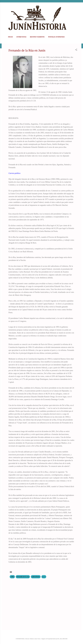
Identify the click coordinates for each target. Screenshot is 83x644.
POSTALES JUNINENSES (56, 37)
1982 (12, 577)
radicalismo (36, 577)
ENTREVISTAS (21, 37)
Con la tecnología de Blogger (41, 634)
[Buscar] (80, 5)
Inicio (10, 37)
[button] (76, 50)
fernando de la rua (23, 577)
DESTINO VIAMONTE (37, 37)
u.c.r (44, 577)
